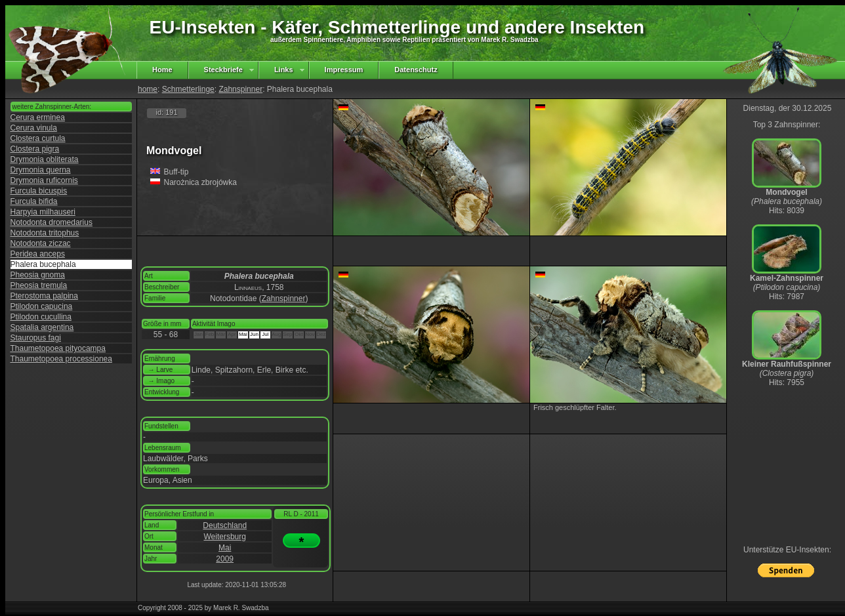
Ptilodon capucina (42, 306)
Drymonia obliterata (45, 159)
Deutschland (225, 525)
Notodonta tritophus (45, 233)
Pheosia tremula (39, 285)
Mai (225, 548)
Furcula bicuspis (39, 191)
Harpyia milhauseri (43, 212)
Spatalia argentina (42, 327)
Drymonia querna (41, 170)
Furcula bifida (34, 201)
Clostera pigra (35, 149)
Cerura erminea (38, 117)
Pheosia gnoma (38, 275)
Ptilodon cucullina (41, 317)
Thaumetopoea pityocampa (58, 348)
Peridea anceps (38, 254)
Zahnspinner (240, 89)
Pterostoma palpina (44, 296)
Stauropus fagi (36, 338)
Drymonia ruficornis (44, 180)
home (148, 89)
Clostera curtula (38, 138)
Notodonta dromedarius (52, 222)
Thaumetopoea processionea (61, 359)
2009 (225, 559)
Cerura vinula (34, 128)
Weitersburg (224, 537)
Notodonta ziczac (41, 243)
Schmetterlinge (188, 89)
